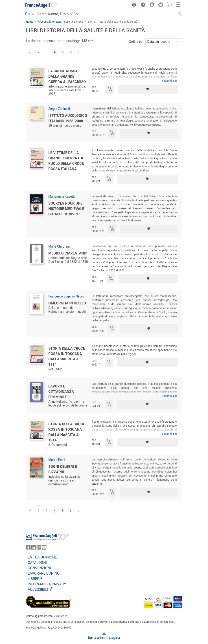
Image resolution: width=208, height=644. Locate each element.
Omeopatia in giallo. (68, 303)
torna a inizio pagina (104, 638)
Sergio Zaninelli (59, 109)
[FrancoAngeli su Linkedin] (33, 548)
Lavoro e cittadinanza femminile (61, 392)
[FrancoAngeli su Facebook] (28, 548)
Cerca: (30, 14)
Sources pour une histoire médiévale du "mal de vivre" (66, 209)
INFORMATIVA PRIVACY (47, 584)
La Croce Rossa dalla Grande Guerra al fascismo (67, 76)
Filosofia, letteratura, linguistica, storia (60, 22)
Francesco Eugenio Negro (66, 296)
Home (30, 22)
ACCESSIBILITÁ (40, 589)
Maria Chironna (59, 246)
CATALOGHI (37, 563)
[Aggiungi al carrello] (110, 89)
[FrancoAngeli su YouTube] (44, 548)
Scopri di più (169, 81)
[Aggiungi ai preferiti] (148, 89)
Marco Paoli (57, 460)
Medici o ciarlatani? (68, 253)
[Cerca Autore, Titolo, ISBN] (106, 14)
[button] (133, 5)
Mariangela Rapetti (62, 197)
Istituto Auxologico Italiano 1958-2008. (68, 118)
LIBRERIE (35, 579)
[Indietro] (31, 52)
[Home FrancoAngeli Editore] (41, 5)
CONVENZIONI (39, 568)
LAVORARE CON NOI (44, 573)
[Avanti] (79, 52)
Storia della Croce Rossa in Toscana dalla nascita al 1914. (67, 356)
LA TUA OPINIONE (42, 557)
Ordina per (136, 42)
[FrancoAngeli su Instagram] (39, 548)
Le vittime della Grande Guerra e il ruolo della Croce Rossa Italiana (66, 161)
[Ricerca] (180, 14)
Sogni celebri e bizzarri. (63, 469)
